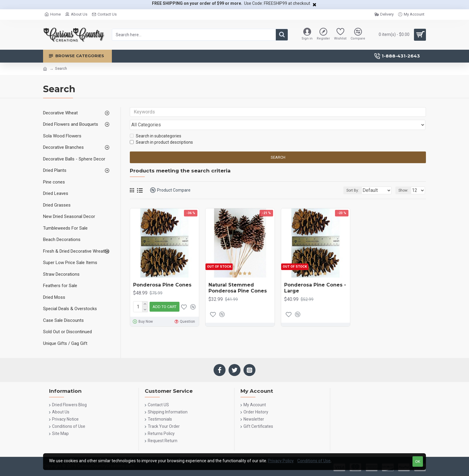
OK (418, 461)
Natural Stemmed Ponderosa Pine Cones (238, 276)
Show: (405, 179)
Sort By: (349, 179)
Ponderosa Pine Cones (162, 273)
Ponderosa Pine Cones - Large (315, 276)
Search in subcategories (156, 125)
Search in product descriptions (161, 131)
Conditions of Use (314, 461)
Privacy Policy (281, 461)
